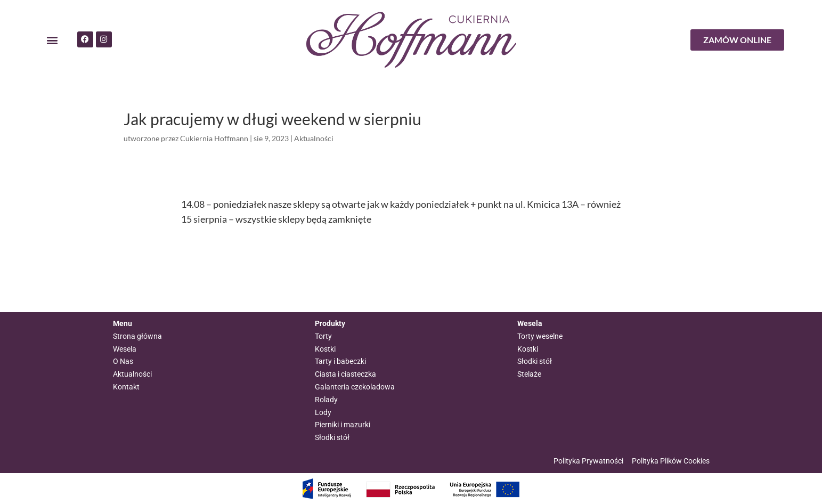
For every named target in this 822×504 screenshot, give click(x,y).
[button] (52, 40)
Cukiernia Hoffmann (214, 138)
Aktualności (314, 138)
